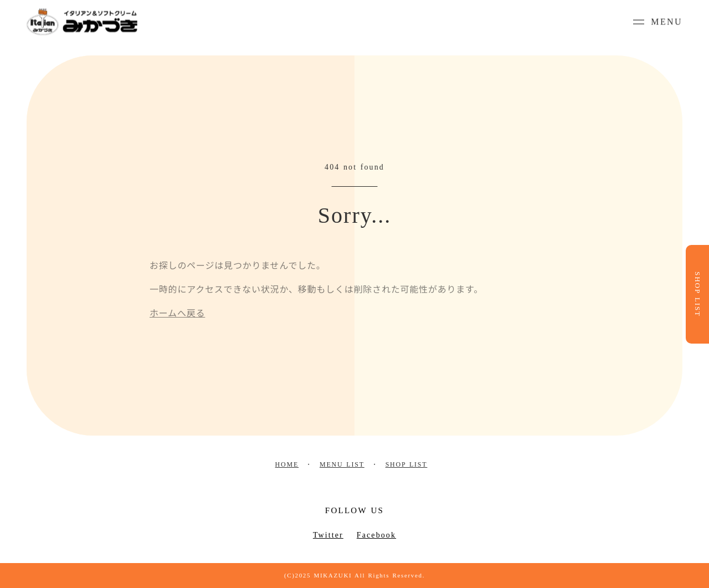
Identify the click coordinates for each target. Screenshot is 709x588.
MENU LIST (342, 464)
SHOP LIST (407, 464)
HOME (287, 464)
